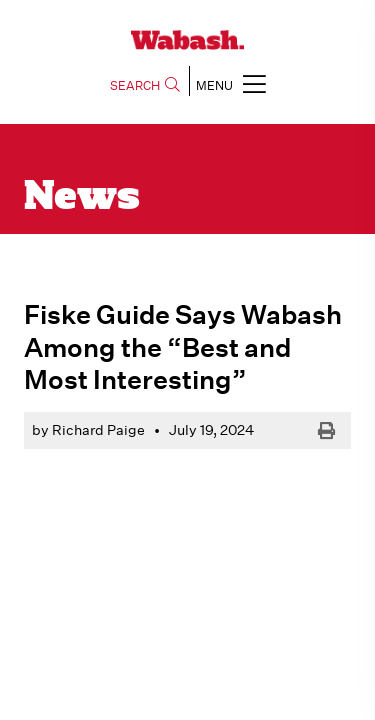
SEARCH (145, 85)
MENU (231, 83)
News (82, 198)
